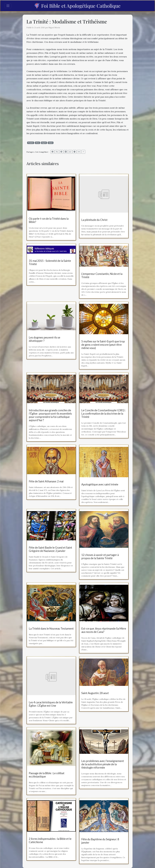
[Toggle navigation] (8, 6)
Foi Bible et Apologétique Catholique (77, 6)
